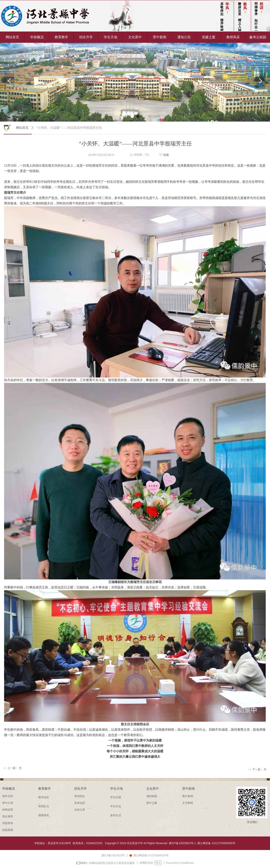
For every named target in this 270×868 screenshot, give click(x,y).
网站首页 (22, 128)
